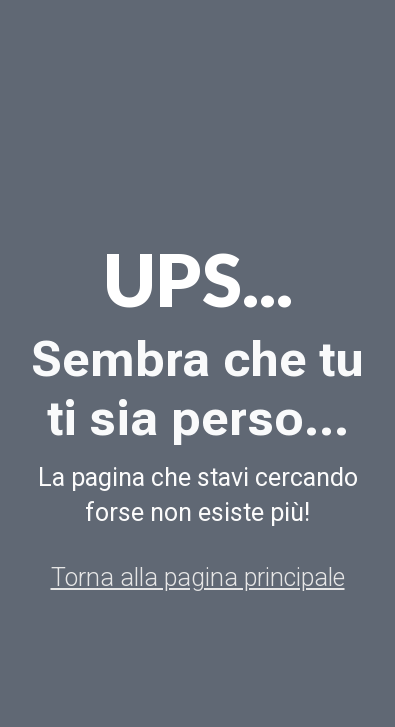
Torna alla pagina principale (198, 577)
